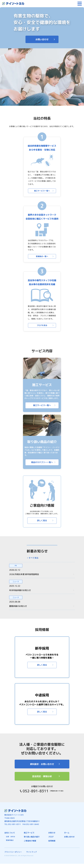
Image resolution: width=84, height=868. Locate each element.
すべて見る (34, 558)
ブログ (51, 837)
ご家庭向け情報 (30, 841)
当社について (10, 833)
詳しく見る (42, 521)
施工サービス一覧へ (42, 191)
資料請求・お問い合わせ (42, 764)
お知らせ (52, 833)
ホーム (67, 833)
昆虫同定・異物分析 (42, 776)
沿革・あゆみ (10, 837)
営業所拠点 (10, 840)
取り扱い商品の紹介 (32, 837)
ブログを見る (42, 325)
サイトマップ (31, 852)
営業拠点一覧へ (42, 256)
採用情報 (52, 841)
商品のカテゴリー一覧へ (42, 462)
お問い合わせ (42, 39)
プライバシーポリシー (13, 852)
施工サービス (29, 833)
